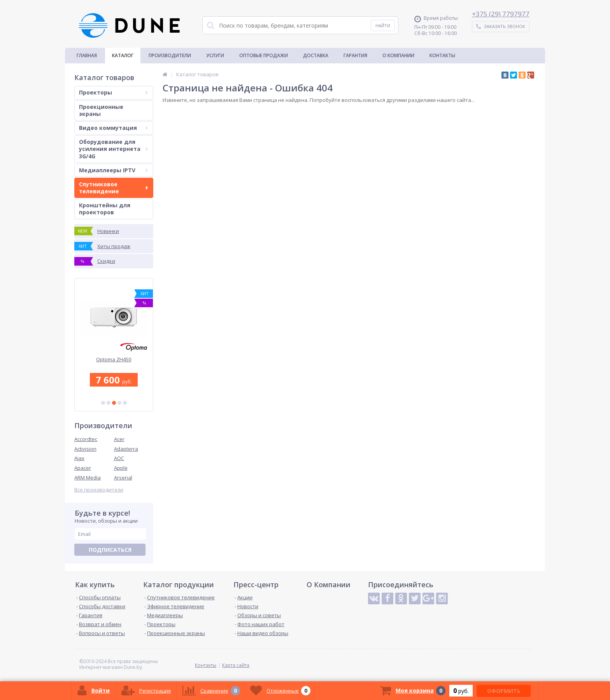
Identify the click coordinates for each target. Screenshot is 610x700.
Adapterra (126, 449)
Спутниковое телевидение (113, 188)
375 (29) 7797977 (503, 14)
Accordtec (86, 439)
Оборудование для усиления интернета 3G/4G (113, 149)
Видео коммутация (113, 128)
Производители (170, 55)
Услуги (215, 55)
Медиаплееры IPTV (113, 170)
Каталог (123, 55)
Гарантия (355, 55)
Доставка (316, 55)
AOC (119, 458)
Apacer (83, 468)
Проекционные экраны (101, 110)
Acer (119, 439)
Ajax (79, 458)
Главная (87, 55)
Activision (85, 449)
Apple (121, 468)
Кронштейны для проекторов (105, 209)
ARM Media (88, 478)
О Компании (398, 55)
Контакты (442, 55)
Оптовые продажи (264, 55)
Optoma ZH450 (114, 360)
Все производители (99, 490)
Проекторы (113, 92)
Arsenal (123, 478)
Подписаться (110, 550)
